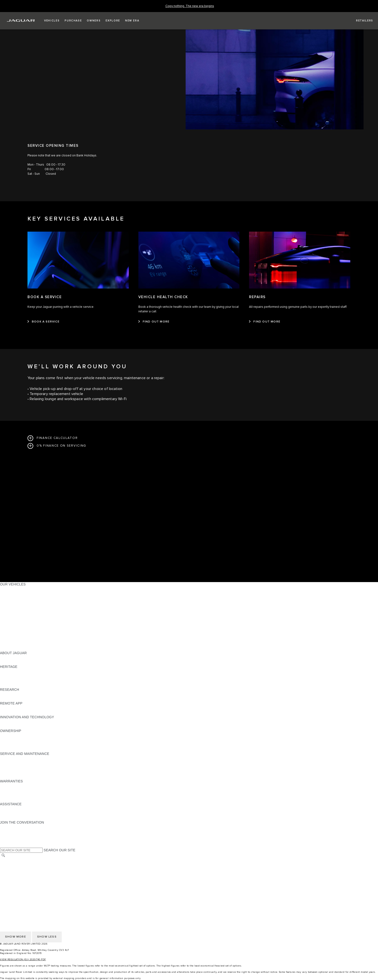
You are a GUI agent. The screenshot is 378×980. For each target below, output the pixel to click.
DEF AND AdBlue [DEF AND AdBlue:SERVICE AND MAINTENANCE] (13, 772)
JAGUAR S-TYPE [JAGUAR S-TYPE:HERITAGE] (14, 676)
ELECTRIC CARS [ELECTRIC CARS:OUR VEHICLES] (14, 630)
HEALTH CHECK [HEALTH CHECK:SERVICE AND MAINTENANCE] (13, 767)
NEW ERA (8, 648)
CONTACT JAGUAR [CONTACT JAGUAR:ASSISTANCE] (16, 813)
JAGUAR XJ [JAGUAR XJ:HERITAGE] (10, 680)
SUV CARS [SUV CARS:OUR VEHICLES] (9, 621)
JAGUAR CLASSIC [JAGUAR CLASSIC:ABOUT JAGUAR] (15, 662)
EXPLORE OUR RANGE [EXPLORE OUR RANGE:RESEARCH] (19, 694)
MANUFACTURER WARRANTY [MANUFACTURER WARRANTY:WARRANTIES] (25, 790)
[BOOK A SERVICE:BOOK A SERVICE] (44, 322)
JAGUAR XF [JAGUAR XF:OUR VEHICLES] (10, 612)
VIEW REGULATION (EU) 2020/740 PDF (23, 960)
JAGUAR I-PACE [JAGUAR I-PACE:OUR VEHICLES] (13, 598)
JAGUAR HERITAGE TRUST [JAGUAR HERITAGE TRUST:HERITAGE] (22, 685)
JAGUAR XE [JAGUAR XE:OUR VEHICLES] (10, 607)
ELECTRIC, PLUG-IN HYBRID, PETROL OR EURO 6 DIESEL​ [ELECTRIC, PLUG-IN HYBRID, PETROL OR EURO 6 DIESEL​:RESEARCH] (48, 699)
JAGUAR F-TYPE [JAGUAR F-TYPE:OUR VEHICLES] (14, 603)
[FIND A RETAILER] (360, 21)
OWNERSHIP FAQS (16, 644)
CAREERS (8, 865)
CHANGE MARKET (15, 860)
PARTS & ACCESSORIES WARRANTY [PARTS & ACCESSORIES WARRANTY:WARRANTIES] (30, 795)
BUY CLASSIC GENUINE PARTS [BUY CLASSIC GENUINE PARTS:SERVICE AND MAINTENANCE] (26, 777)
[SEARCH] (3, 856)
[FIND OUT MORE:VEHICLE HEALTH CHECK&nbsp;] (154, 322)
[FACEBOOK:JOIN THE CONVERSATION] (11, 841)
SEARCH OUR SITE (59, 850)
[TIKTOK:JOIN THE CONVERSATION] (8, 832)
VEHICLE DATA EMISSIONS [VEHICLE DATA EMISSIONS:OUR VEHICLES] (22, 639)
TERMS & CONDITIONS (19, 870)
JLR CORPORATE (14, 883)
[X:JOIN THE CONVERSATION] (3, 845)
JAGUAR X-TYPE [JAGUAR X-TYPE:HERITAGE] (14, 671)
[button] (52, 21)
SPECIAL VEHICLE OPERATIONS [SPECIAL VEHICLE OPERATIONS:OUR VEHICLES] (27, 635)
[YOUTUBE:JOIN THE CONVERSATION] (10, 836)
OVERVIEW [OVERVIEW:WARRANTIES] (9, 786)
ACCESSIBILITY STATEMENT (24, 893)
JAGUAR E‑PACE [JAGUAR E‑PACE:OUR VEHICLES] (14, 593)
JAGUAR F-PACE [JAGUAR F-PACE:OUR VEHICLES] (14, 589)
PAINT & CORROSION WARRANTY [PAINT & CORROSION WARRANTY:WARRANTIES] (28, 799)
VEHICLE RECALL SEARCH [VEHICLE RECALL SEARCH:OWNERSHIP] (22, 745)
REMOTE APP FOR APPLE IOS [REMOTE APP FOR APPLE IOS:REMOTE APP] (25, 708)
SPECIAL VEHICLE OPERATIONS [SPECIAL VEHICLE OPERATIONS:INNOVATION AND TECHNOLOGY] (27, 726)
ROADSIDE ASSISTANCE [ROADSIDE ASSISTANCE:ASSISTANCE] (20, 809)
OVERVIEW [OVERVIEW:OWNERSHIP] (9, 735)
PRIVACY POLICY (14, 874)
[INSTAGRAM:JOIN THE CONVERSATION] (12, 827)
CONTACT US (11, 888)
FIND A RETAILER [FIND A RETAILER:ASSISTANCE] (14, 818)
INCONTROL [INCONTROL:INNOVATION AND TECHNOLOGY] (10, 722)
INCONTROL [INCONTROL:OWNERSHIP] (10, 740)
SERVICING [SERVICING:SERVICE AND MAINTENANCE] (10, 763)
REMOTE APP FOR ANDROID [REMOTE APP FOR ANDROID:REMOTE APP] (24, 712)
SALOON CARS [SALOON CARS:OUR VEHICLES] (12, 616)
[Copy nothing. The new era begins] (190, 6)
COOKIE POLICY (13, 879)
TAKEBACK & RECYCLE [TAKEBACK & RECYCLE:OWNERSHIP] (19, 749)
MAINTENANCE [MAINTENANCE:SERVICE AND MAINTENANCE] (13, 758)
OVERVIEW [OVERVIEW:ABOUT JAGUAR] (9, 658)
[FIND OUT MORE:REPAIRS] (265, 322)
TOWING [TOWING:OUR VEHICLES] (7, 625)
